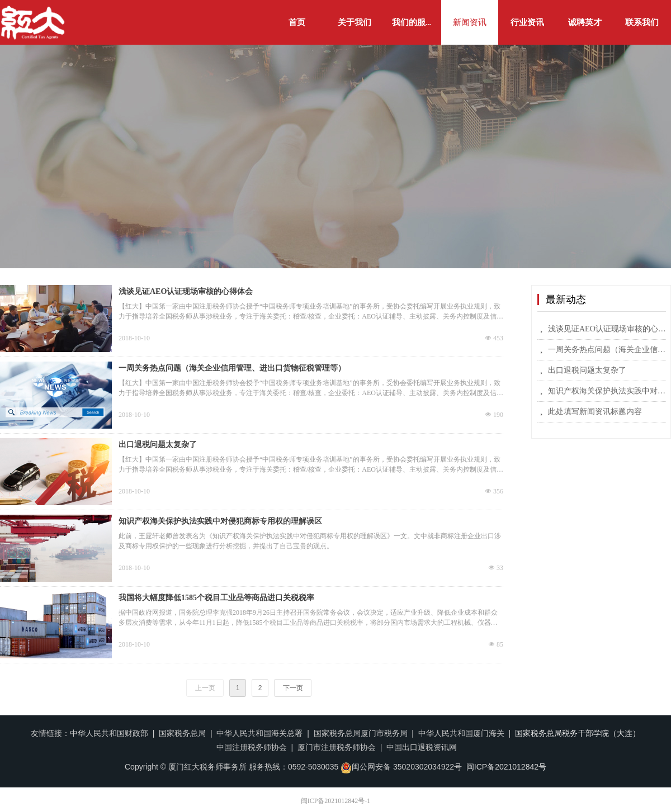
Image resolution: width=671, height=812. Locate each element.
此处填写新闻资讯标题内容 (595, 412)
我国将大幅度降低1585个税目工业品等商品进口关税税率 (216, 598)
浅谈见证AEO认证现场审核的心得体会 (186, 291)
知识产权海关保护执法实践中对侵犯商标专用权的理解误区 (220, 521)
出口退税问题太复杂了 (158, 445)
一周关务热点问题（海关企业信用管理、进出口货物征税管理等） (232, 368)
